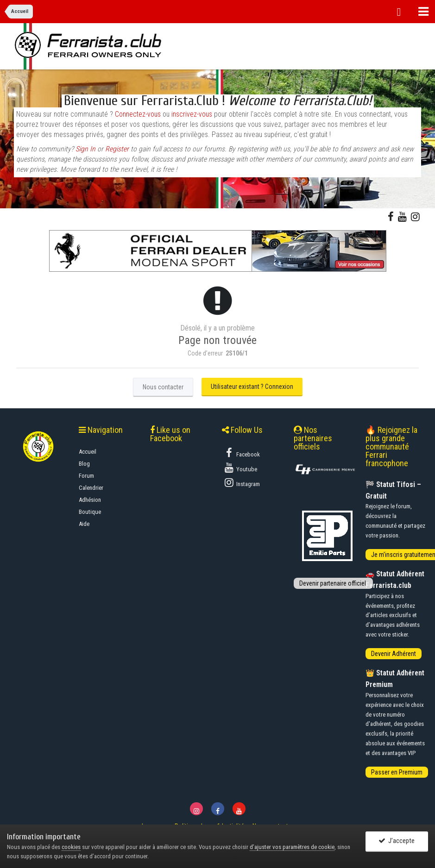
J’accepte (397, 841)
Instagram (242, 482)
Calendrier (91, 488)
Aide (84, 524)
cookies (71, 847)
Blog (84, 464)
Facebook (242, 453)
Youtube (240, 468)
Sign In (85, 149)
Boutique (90, 512)
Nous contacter (163, 387)
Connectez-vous (138, 114)
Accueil (88, 452)
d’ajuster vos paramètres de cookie (292, 847)
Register (117, 149)
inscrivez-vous (192, 114)
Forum (86, 476)
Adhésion (90, 500)
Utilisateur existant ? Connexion (252, 387)
